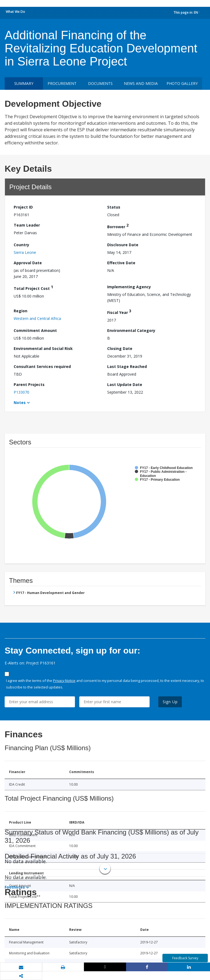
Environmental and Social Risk (43, 348)
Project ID (23, 207)
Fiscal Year (119, 312)
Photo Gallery (182, 83)
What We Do (15, 12)
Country (21, 245)
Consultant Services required (42, 366)
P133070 (21, 392)
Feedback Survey (185, 958)
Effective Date (121, 263)
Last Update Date (125, 384)
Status (114, 207)
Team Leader (27, 225)
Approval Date (28, 263)
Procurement (62, 83)
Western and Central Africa (37, 318)
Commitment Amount (35, 330)
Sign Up (170, 702)
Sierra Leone (25, 252)
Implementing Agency (129, 287)
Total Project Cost (33, 288)
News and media (141, 83)
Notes (20, 403)
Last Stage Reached (127, 366)
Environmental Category (131, 330)
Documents (100, 83)
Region (21, 311)
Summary (24, 83)
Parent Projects (29, 384)
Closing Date (120, 348)
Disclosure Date (123, 245)
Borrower (118, 226)
